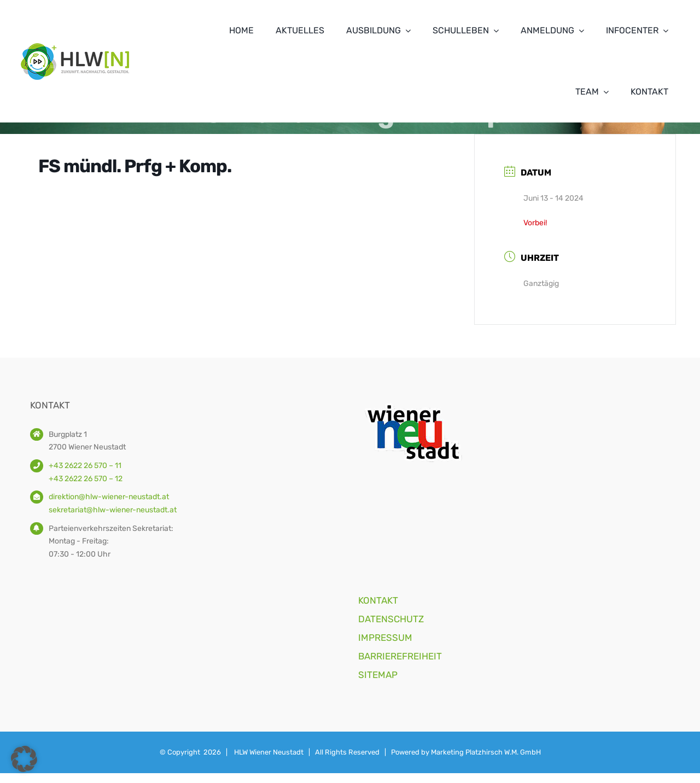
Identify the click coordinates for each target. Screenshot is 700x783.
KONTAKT (378, 600)
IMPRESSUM (385, 638)
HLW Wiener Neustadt (269, 752)
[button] (24, 759)
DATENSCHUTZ (391, 619)
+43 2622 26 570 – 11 (85, 466)
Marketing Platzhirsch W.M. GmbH (486, 752)
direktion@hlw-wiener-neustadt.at (109, 497)
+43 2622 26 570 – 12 (86, 479)
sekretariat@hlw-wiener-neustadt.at (113, 510)
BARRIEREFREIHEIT (400, 656)
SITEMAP (378, 675)
